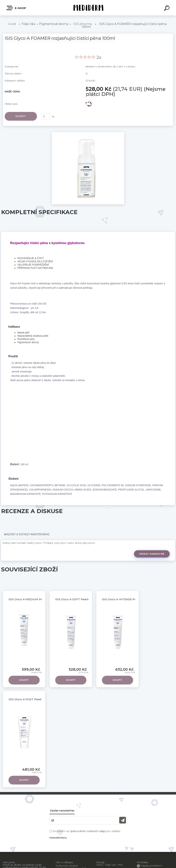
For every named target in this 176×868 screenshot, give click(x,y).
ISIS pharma (83, 24)
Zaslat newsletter (62, 811)
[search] (167, 9)
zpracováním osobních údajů (88, 831)
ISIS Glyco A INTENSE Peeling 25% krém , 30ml (135, 599)
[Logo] (88, 8)
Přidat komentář (152, 554)
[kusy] (46, 117)
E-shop (16, 8)
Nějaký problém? (151, 866)
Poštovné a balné (67, 866)
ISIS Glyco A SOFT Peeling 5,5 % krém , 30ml (86, 599)
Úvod (12, 24)
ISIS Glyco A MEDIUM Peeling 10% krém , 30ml (41, 599)
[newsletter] (123, 820)
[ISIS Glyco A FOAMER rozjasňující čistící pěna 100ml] (88, 133)
